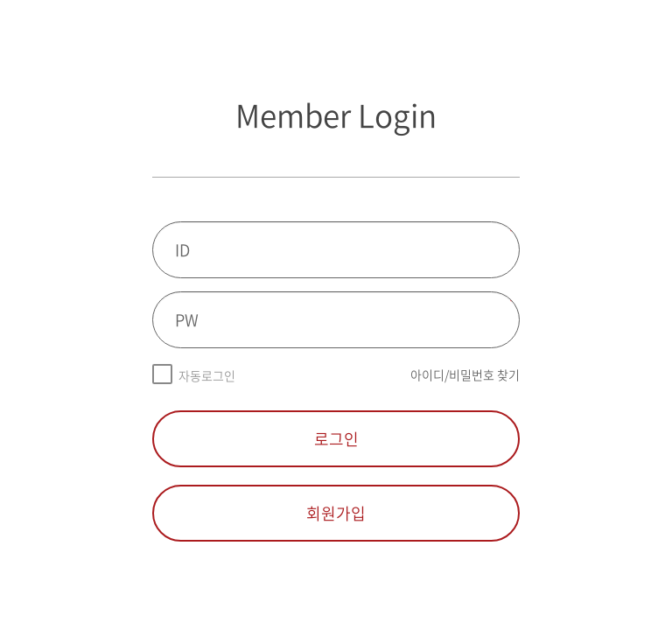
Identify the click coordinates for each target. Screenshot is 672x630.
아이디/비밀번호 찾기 (465, 374)
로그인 (336, 439)
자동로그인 (207, 375)
